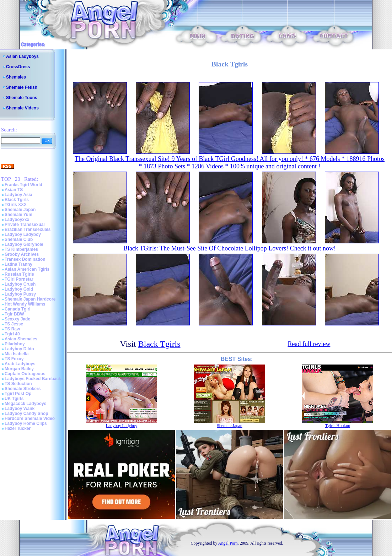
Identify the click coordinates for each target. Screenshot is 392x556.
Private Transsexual (25, 225)
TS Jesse (14, 324)
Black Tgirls (17, 200)
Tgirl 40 (12, 334)
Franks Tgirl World (23, 185)
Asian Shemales (21, 339)
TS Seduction (18, 384)
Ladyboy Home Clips (26, 423)
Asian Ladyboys (22, 56)
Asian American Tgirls (27, 269)
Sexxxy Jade (17, 319)
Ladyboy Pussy (20, 294)
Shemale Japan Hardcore (30, 299)
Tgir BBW (14, 314)
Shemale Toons (22, 98)
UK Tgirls (14, 399)
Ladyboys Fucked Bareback (33, 379)
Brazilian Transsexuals (28, 230)
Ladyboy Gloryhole (24, 244)
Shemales (16, 77)
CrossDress (18, 67)
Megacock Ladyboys (25, 404)
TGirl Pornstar (19, 279)
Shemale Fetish (22, 87)
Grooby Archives (22, 254)
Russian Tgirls (19, 274)
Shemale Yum (18, 215)
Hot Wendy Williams (25, 304)
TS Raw (12, 329)
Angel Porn (228, 543)
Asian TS (14, 190)
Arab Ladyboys (20, 364)
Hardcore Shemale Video (30, 419)
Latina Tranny (18, 264)
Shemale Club (19, 239)
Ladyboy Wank (20, 409)
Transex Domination (25, 259)
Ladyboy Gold (19, 289)
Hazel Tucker (18, 428)
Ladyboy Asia (18, 195)
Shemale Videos (22, 108)
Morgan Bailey (19, 369)
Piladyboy (15, 344)
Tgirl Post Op (18, 394)
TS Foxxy (14, 359)
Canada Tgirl (18, 309)
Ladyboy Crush (20, 284)
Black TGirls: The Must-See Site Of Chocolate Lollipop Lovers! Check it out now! (230, 248)
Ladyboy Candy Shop (26, 414)
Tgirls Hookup (338, 426)
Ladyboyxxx (17, 220)
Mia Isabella (17, 354)
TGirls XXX (16, 205)
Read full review (309, 344)
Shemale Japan (20, 210)
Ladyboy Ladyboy (23, 234)
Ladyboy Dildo (19, 349)
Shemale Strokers (23, 389)
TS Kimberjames (21, 249)
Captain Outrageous (25, 374)
